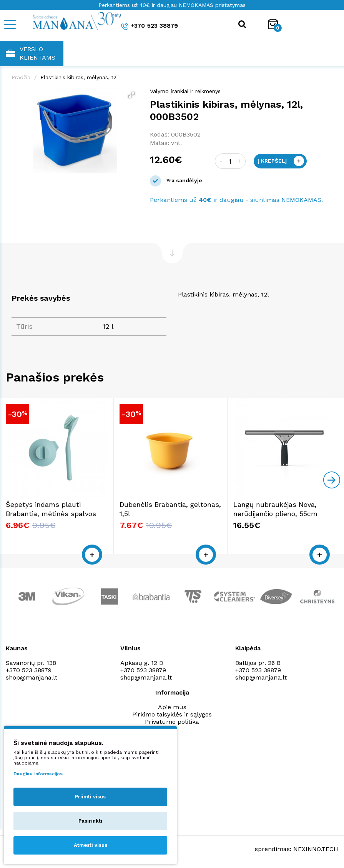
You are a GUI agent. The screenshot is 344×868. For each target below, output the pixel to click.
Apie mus (172, 707)
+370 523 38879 (150, 26)
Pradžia (21, 77)
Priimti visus (90, 797)
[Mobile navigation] (10, 24)
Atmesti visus (91, 845)
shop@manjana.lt (32, 677)
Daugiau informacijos (38, 774)
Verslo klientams (31, 53)
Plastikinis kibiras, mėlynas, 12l (79, 77)
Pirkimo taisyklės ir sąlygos (172, 714)
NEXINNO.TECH (316, 849)
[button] (131, 95)
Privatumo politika (172, 722)
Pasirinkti (90, 821)
